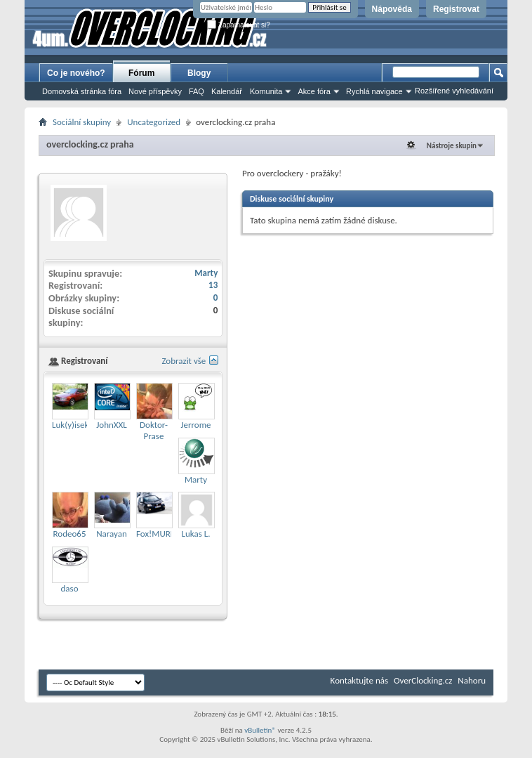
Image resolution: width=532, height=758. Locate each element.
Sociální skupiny (82, 122)
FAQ (197, 91)
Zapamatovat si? (239, 25)
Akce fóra (314, 91)
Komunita (266, 91)
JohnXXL (112, 425)
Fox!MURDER (161, 534)
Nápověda (392, 9)
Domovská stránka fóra (82, 91)
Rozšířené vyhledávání (454, 91)
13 (213, 285)
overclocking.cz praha (90, 144)
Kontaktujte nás (359, 680)
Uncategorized (154, 122)
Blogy (199, 73)
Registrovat (456, 9)
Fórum (141, 73)
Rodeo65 (70, 534)
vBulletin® (260, 730)
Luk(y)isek (70, 425)
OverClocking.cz (423, 680)
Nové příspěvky (155, 91)
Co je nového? (76, 73)
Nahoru (472, 680)
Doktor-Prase (154, 430)
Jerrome (195, 425)
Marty (206, 273)
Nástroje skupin (452, 146)
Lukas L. (196, 534)
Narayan (112, 534)
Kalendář (227, 91)
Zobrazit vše (184, 361)
